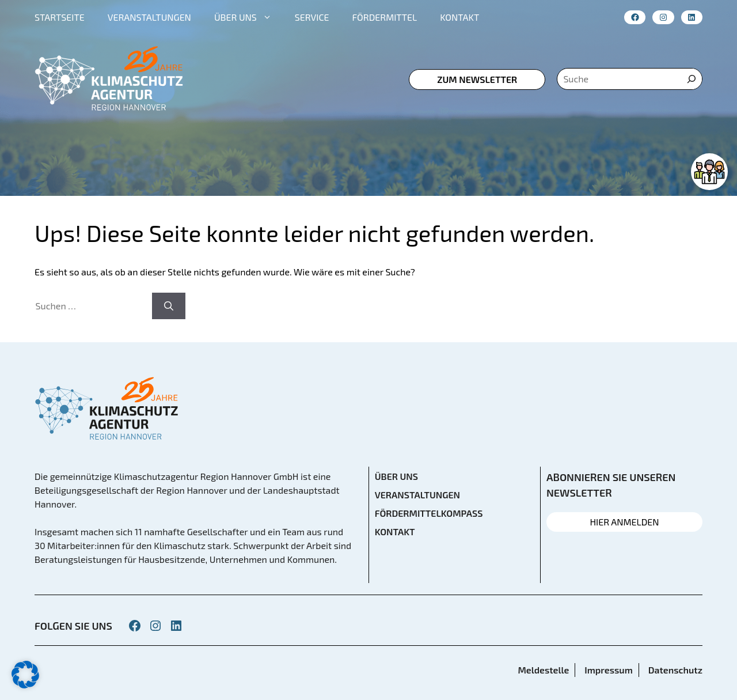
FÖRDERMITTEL (385, 17)
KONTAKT (459, 17)
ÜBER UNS (249, 17)
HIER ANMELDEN (624, 522)
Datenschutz (675, 670)
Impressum (608, 670)
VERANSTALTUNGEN (149, 17)
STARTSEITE (60, 17)
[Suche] (692, 79)
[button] (25, 675)
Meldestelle (543, 670)
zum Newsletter (477, 79)
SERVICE (312, 17)
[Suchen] (169, 306)
